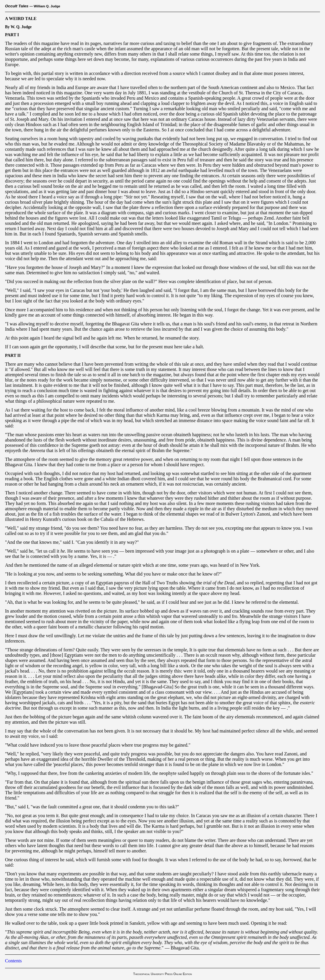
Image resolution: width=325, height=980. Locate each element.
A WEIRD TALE (21, 19)
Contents (13, 961)
